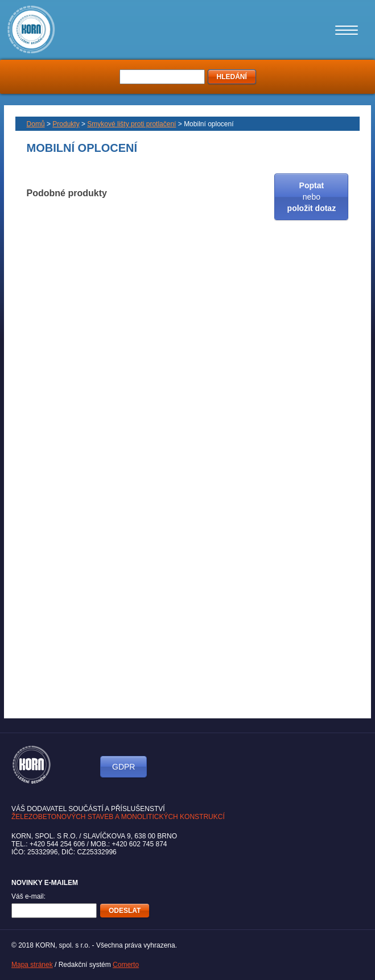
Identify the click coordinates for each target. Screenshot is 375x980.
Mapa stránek (32, 965)
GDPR (123, 767)
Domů (36, 124)
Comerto (126, 965)
